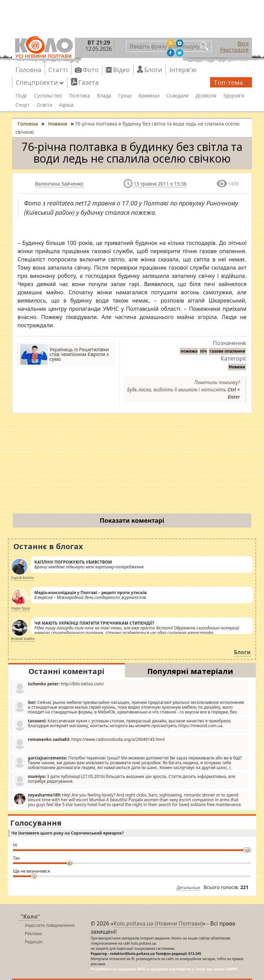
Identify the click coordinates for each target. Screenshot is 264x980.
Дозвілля (206, 96)
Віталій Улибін (23, 639)
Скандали (177, 96)
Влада (104, 96)
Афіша (66, 105)
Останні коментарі (66, 671)
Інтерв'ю (183, 70)
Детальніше (188, 888)
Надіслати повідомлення (50, 925)
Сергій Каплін (22, 578)
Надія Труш (20, 608)
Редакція (33, 942)
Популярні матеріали (190, 671)
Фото (91, 70)
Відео (121, 70)
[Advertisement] (132, 465)
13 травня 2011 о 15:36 (160, 184)
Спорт (23, 105)
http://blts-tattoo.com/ (59, 688)
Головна (28, 70)
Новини (237, 367)
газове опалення (227, 351)
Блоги (153, 70)
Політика (79, 96)
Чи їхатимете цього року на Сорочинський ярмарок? (67, 833)
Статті (58, 70)
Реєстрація (234, 50)
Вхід (243, 44)
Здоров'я (234, 96)
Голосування (36, 823)
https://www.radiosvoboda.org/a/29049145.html (89, 743)
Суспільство (48, 96)
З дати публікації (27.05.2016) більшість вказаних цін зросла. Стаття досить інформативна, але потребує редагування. (124, 780)
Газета (88, 82)
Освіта (44, 105)
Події (21, 96)
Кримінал (149, 96)
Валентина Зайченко (59, 184)
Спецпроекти (40, 82)
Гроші (125, 96)
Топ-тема (231, 82)
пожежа (189, 351)
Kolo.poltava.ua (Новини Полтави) (158, 923)
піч (203, 351)
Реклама (33, 934)
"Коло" (30, 917)
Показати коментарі (132, 520)
